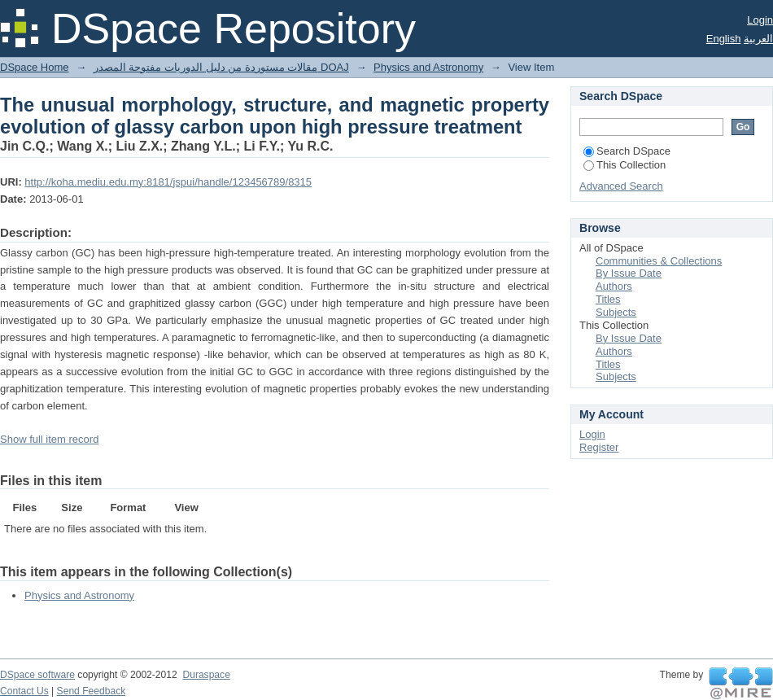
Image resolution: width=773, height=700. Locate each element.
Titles (608, 299)
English (724, 39)
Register (599, 447)
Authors (614, 286)
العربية (758, 39)
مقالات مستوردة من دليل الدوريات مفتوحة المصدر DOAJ (221, 67)
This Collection (625, 165)
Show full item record (49, 439)
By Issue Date (629, 273)
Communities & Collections (659, 261)
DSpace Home (35, 67)
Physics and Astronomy (428, 67)
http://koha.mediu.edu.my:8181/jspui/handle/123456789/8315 (168, 182)
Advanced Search (621, 186)
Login (760, 20)
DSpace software (37, 675)
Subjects (616, 312)
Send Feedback (92, 691)
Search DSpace (627, 151)
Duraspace (206, 675)
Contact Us (24, 691)
